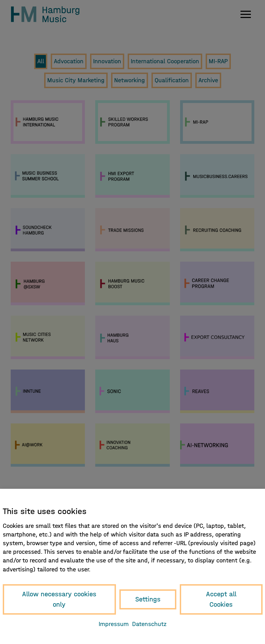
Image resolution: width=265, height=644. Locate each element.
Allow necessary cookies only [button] (59, 599)
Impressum (114, 624)
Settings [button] (148, 599)
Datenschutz (149, 624)
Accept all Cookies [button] (221, 599)
